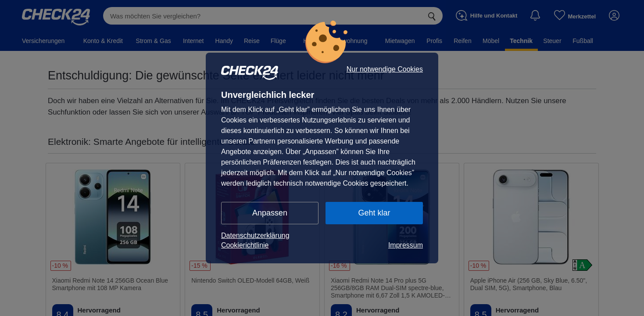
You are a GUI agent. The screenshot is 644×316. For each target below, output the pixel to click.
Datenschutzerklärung (255, 235)
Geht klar (374, 213)
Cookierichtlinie (245, 245)
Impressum (406, 245)
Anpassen (270, 213)
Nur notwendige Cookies (385, 69)
